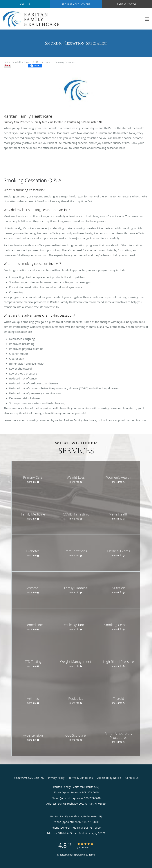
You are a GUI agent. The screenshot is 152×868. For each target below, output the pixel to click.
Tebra (92, 855)
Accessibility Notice (109, 778)
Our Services (43, 62)
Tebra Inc (38, 778)
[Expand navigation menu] (147, 19)
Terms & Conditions (81, 778)
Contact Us (132, 778)
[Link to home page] (43, 19)
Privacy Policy (56, 778)
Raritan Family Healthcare (17, 62)
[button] (76, 4)
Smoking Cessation (65, 62)
